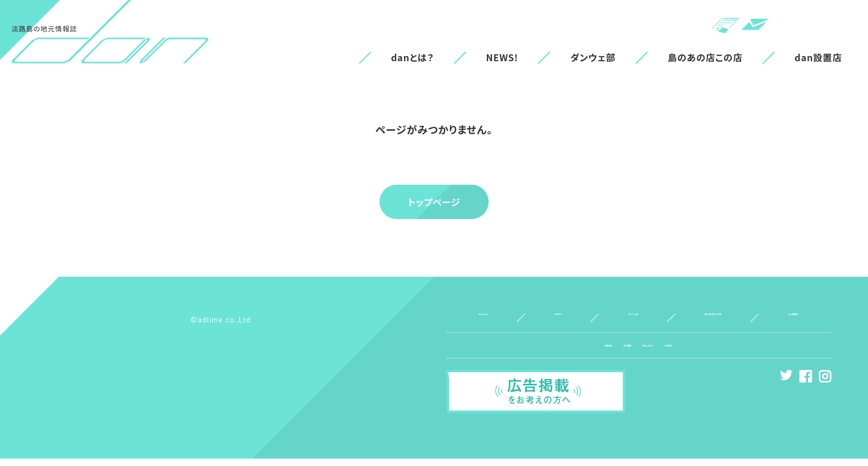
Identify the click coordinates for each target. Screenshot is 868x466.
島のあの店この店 (705, 57)
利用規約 (715, 353)
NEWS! (502, 57)
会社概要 (608, 353)
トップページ (434, 202)
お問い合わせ (661, 353)
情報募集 (563, 353)
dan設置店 (819, 57)
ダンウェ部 (593, 57)
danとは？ (412, 57)
